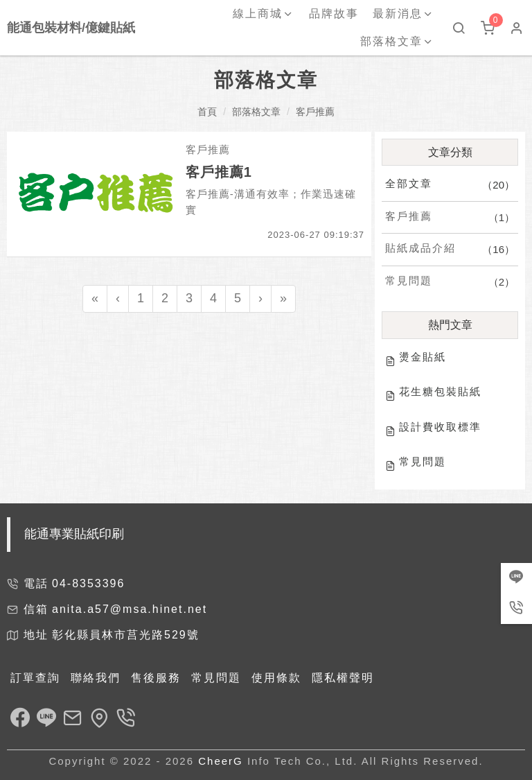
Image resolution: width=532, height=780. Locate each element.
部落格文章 (256, 112)
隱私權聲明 (343, 678)
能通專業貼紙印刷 (74, 534)
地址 (36, 635)
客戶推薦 (315, 112)
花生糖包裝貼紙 (440, 391)
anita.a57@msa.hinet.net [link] (130, 609)
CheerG (221, 761)
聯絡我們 (96, 678)
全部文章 (409, 183)
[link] (20, 720)
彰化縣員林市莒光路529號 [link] (126, 635)
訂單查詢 (35, 678)
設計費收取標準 (440, 427)
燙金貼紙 (423, 357)
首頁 (207, 112)
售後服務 (156, 678)
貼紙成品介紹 (420, 248)
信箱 (36, 609)
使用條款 (276, 678)
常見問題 (409, 280)
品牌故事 (334, 14)
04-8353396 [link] (88, 583)
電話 (36, 583)
